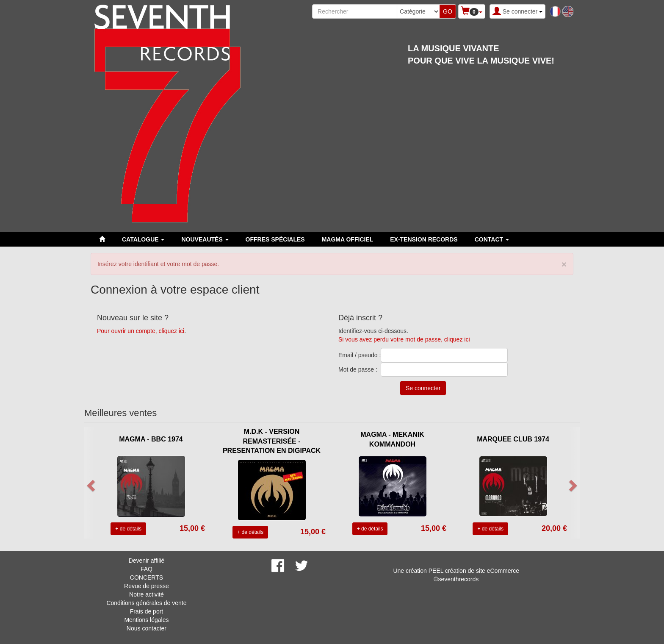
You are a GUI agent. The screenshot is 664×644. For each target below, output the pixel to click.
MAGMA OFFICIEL (348, 239)
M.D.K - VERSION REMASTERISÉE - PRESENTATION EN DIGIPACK (272, 441)
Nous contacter (147, 628)
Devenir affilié (147, 561)
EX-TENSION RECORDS (424, 239)
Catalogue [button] (143, 239)
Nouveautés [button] (205, 239)
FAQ (147, 569)
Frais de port (147, 611)
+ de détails (128, 529)
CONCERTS (147, 577)
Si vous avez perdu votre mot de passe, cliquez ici (404, 339)
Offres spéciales (275, 239)
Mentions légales (146, 620)
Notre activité (147, 594)
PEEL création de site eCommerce (474, 571)
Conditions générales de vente (146, 603)
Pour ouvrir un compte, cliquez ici (141, 331)
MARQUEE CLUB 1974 (513, 439)
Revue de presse (147, 586)
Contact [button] (492, 239)
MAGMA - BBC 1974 (151, 439)
